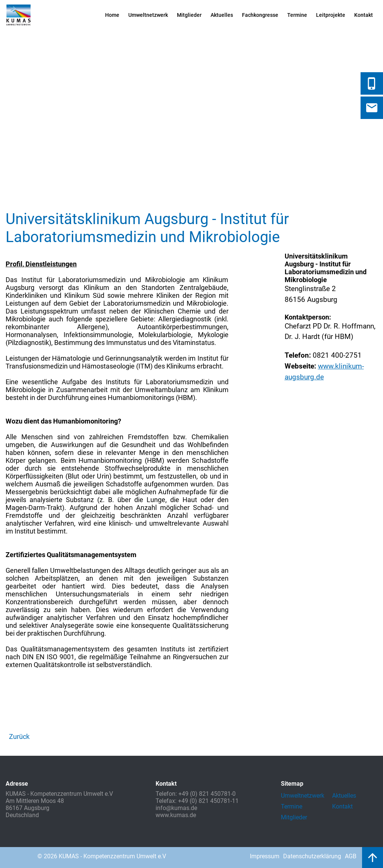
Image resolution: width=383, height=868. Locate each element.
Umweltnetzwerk (148, 15)
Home (112, 15)
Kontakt (364, 15)
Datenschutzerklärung (312, 856)
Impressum (265, 856)
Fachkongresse (260, 15)
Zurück (19, 736)
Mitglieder (189, 15)
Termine (297, 15)
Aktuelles (222, 15)
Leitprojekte (331, 15)
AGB (351, 856)
